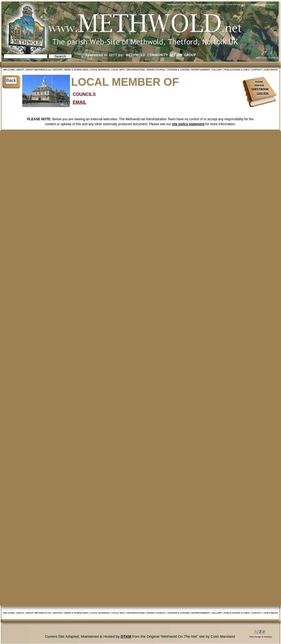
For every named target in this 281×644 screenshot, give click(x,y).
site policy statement (188, 124)
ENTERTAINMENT (201, 70)
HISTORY (58, 70)
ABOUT (20, 70)
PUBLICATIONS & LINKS (237, 70)
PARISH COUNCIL (156, 70)
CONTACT (257, 70)
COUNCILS (84, 94)
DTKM (126, 636)
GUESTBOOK (271, 70)
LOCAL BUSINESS (100, 70)
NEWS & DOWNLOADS (77, 70)
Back (11, 80)
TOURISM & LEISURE (179, 70)
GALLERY (217, 70)
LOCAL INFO (118, 70)
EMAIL (80, 102)
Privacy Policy (258, 5)
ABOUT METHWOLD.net (39, 70)
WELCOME (9, 70)
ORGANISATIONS (136, 70)
